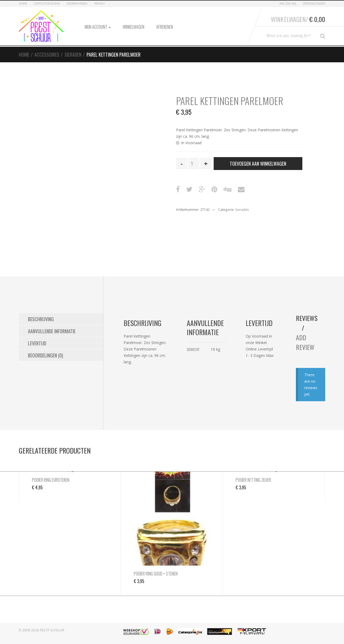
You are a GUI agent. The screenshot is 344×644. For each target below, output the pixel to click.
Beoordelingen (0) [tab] (46, 355)
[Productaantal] (194, 164)
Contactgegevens (47, 3)
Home (23, 3)
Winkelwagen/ (298, 19)
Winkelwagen (133, 27)
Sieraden (73, 55)
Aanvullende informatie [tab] (52, 331)
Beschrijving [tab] (41, 319)
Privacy (99, 3)
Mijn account (98, 27)
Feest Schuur (52, 630)
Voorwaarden (77, 3)
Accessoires (47, 55)
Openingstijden (314, 3)
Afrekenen (165, 27)
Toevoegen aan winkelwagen (258, 164)
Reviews (307, 318)
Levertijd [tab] (37, 343)
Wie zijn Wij (288, 3)
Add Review (305, 342)
